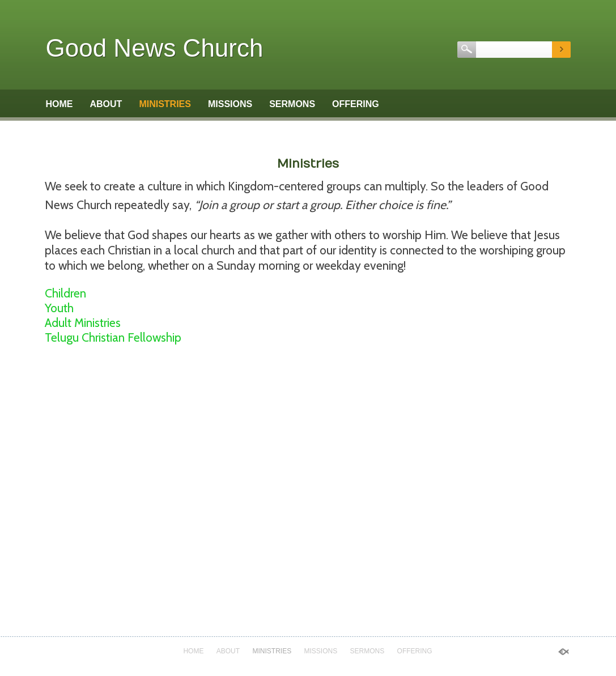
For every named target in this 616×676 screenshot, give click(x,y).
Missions (230, 104)
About (106, 104)
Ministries (165, 104)
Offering (356, 104)
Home (60, 104)
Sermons (292, 104)
